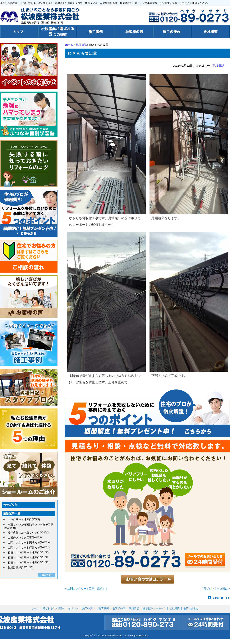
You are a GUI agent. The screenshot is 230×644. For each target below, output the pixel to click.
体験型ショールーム (154, 608)
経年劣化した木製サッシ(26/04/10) (29, 532)
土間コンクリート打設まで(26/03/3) (29, 547)
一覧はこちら (47, 575)
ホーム (69, 45)
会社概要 (175, 608)
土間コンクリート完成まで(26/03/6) (29, 542)
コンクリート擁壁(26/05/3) (24, 519)
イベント (73, 608)
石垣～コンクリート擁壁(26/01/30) (29, 552)
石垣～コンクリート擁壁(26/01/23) (29, 562)
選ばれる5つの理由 (54, 608)
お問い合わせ (191, 608)
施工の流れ (88, 608)
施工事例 (104, 608)
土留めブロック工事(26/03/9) (25, 537)
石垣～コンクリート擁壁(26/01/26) (29, 557)
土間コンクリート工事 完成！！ (88, 589)
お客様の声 (119, 608)
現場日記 (81, 45)
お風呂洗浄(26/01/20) (21, 567)
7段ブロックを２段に (215, 589)
